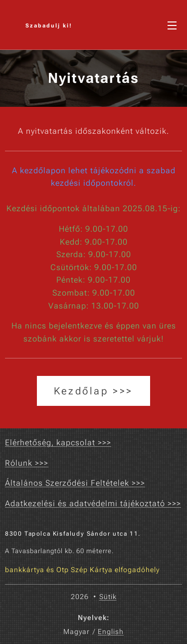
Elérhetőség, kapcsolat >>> (58, 443)
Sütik (108, 597)
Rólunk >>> (27, 463)
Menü (172, 25)
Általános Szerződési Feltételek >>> (75, 483)
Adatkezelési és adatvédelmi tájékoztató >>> (93, 503)
